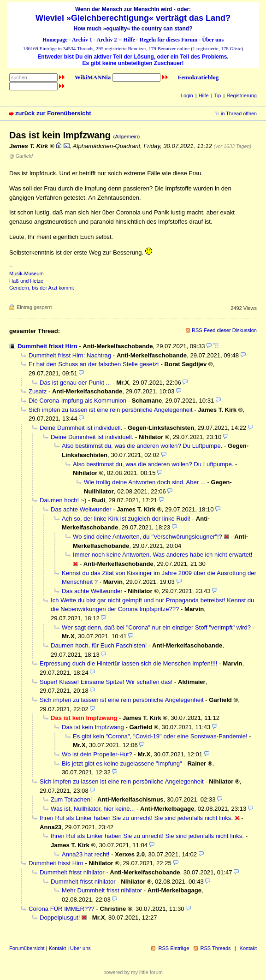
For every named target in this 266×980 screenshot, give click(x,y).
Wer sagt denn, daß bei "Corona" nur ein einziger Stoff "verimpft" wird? (156, 627)
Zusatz (38, 391)
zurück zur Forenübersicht (53, 113)
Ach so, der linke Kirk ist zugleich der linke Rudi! (126, 519)
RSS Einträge (174, 948)
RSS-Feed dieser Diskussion (224, 330)
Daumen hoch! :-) (63, 500)
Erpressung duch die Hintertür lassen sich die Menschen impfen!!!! (128, 663)
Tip (218, 95)
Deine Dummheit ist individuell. (81, 428)
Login (187, 95)
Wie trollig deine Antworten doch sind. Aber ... (145, 482)
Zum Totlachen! (71, 799)
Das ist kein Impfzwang (93, 727)
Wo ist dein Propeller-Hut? (97, 754)
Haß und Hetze (26, 281)
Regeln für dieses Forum (168, 40)
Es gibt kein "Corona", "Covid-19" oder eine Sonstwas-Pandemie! (160, 736)
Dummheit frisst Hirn (47, 346)
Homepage (55, 40)
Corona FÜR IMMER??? (62, 909)
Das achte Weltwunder (81, 509)
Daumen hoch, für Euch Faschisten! (99, 645)
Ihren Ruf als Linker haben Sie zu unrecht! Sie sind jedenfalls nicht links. (136, 818)
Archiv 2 (106, 40)
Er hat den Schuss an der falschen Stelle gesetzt (94, 364)
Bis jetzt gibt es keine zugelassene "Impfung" (122, 763)
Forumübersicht (27, 948)
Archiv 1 (82, 40)
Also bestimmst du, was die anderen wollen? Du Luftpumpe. (142, 446)
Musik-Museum (27, 273)
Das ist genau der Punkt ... (75, 383)
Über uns (213, 40)
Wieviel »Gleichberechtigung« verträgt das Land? (133, 18)
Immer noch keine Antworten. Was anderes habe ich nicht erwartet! (163, 555)
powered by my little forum (133, 972)
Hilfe (129, 40)
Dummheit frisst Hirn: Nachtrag (70, 355)
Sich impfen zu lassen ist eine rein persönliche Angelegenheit (111, 410)
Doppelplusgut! (60, 918)
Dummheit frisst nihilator (72, 872)
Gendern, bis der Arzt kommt (41, 288)
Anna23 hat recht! (86, 854)
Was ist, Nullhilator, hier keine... (93, 809)
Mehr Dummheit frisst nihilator (102, 890)
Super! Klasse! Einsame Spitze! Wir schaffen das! (106, 682)
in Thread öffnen (239, 113)
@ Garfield (21, 156)
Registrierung (242, 95)
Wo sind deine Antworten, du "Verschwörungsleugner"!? (148, 537)
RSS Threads (216, 948)
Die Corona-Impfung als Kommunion (77, 401)
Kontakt (57, 948)
